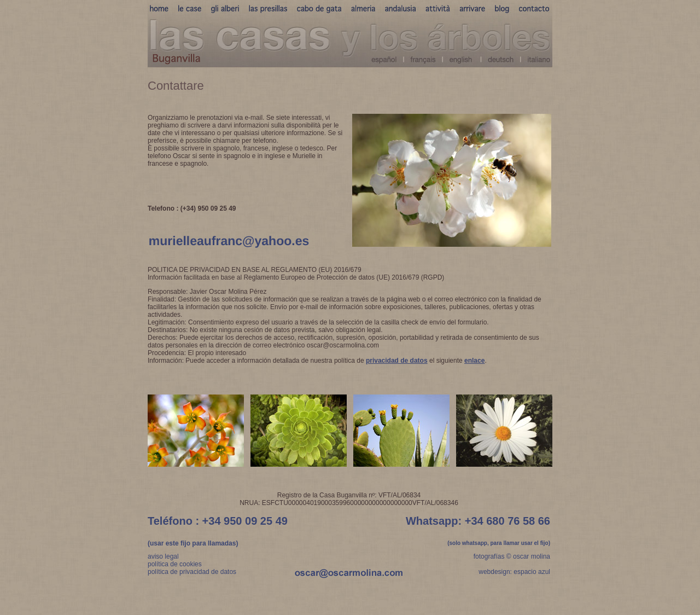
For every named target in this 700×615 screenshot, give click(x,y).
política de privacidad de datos (192, 572)
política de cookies (175, 564)
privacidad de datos (397, 361)
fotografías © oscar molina (512, 556)
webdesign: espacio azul (514, 572)
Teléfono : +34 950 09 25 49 (218, 521)
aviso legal (163, 556)
